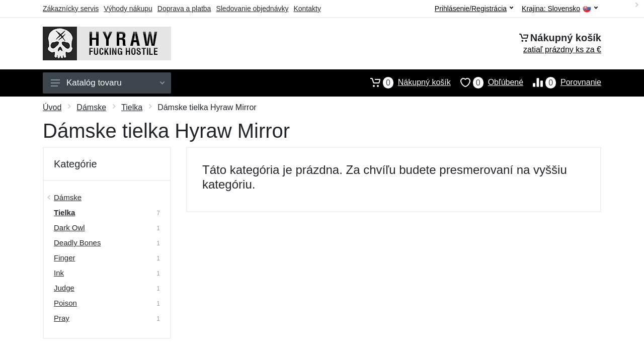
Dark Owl (69, 228)
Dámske (91, 107)
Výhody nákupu (128, 9)
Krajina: (560, 9)
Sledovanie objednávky (252, 9)
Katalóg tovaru (108, 83)
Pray (62, 318)
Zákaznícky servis (71, 9)
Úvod (52, 107)
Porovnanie (562, 82)
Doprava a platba (184, 9)
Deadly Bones (77, 243)
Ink (59, 273)
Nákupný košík (406, 82)
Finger (65, 258)
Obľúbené (487, 82)
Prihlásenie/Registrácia (474, 9)
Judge (64, 288)
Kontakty (307, 9)
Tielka (132, 107)
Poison (65, 303)
